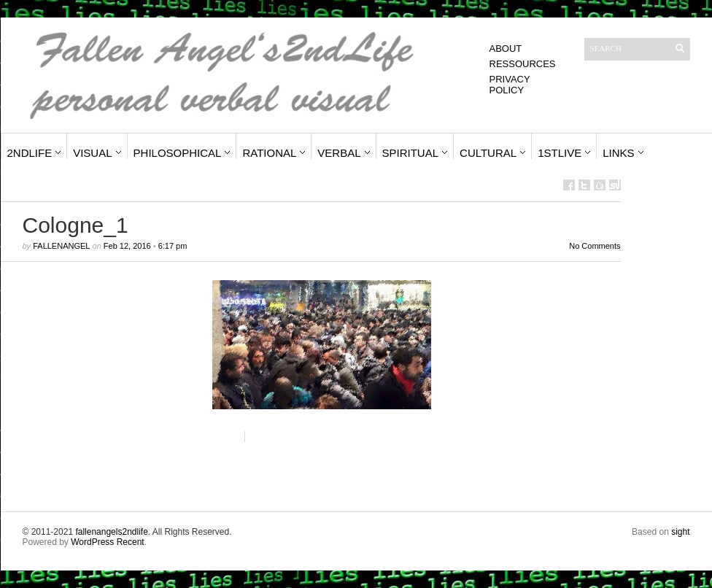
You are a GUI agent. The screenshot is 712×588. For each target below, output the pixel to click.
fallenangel (61, 246)
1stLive (560, 153)
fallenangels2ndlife (111, 532)
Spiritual (411, 153)
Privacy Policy (510, 85)
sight (680, 532)
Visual (92, 153)
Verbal (339, 153)
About (506, 49)
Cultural (488, 153)
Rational (269, 153)
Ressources (523, 64)
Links (618, 153)
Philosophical (178, 153)
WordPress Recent (107, 542)
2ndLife (30, 153)
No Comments (595, 246)
